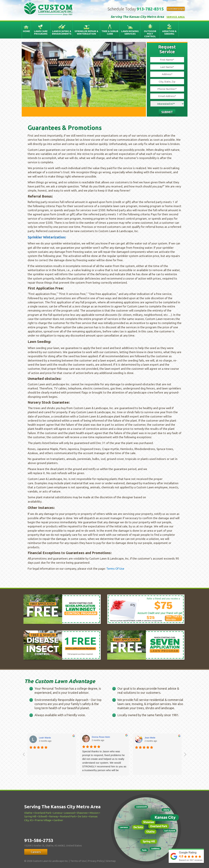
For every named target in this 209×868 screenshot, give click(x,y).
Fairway (53, 816)
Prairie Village (43, 820)
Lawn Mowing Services (130, 32)
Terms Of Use (115, 569)
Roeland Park (68, 816)
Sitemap (111, 861)
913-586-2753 (39, 840)
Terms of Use (78, 861)
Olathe (28, 813)
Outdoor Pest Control (150, 34)
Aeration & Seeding (169, 32)
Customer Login (176, 9)
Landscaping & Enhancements (62, 32)
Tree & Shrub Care (110, 32)
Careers (36, 852)
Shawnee (82, 813)
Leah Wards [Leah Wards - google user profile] (45, 738)
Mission (94, 813)
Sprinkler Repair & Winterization (86, 32)
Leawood (69, 813)
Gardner (58, 820)
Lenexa (58, 813)
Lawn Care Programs (41, 32)
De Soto (82, 816)
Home (26, 31)
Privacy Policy (96, 861)
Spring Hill (30, 816)
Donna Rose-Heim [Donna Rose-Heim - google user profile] (101, 737)
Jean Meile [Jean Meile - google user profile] (150, 738)
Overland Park (43, 813)
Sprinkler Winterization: (47, 237)
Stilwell (43, 816)
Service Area (176, 17)
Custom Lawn (52, 9)
